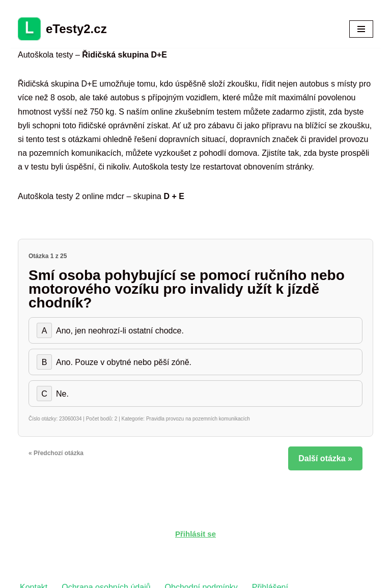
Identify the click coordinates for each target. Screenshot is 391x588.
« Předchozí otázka (56, 453)
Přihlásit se (195, 534)
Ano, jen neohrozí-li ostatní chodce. (110, 330)
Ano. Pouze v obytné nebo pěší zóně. (114, 362)
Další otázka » (325, 458)
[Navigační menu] (361, 29)
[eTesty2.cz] (62, 29)
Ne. (53, 394)
